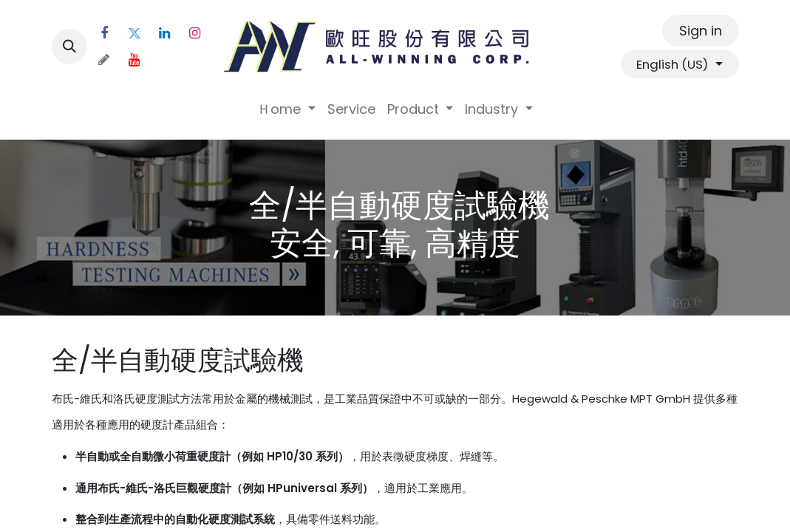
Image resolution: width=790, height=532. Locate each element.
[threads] (104, 60)
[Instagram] (195, 33)
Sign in (701, 31)
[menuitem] (286, 109)
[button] (69, 47)
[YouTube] (134, 60)
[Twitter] (134, 33)
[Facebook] (104, 33)
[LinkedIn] (165, 33)
